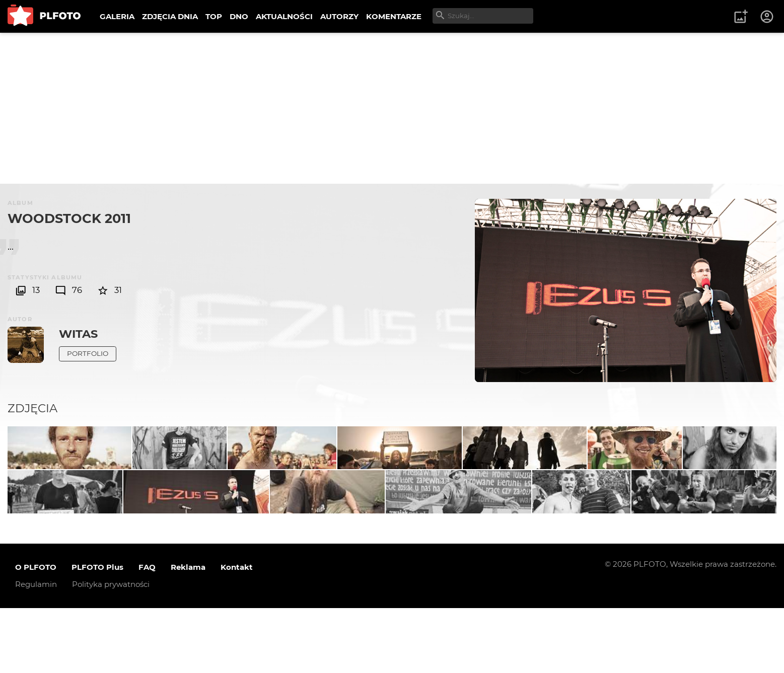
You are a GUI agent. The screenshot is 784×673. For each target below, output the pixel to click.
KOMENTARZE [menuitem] (394, 16)
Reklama (188, 632)
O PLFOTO (36, 632)
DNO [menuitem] (239, 16)
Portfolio (88, 353)
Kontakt (237, 632)
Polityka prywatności (111, 650)
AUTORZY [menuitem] (339, 16)
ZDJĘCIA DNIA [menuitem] (170, 16)
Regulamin (36, 650)
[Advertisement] (392, 108)
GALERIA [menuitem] (117, 16)
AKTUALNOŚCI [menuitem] (284, 16)
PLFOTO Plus (97, 632)
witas (78, 334)
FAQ (147, 632)
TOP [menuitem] (214, 16)
